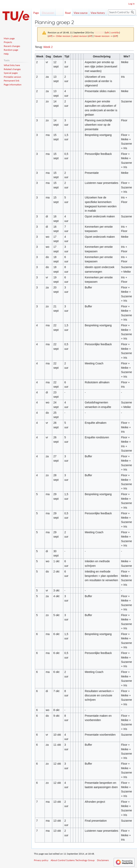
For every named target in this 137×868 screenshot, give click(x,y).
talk (107, 32)
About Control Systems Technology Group (73, 860)
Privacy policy (41, 860)
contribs (115, 32)
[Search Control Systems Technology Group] (122, 12)
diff (50, 36)
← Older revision (62, 36)
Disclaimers (103, 860)
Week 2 (48, 47)
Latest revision (80, 36)
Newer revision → (103, 36)
